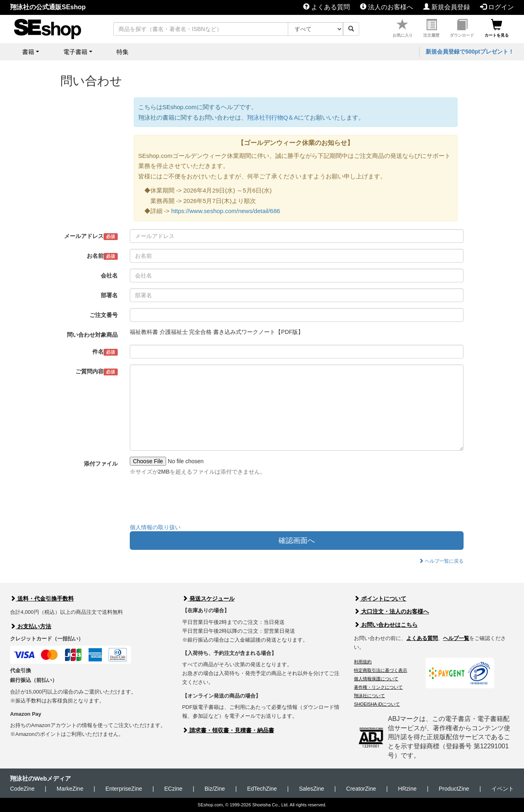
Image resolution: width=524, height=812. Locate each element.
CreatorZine (361, 789)
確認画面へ (297, 541)
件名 (105, 352)
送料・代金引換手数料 (42, 599)
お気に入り (403, 28)
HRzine (408, 789)
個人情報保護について (376, 679)
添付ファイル (101, 464)
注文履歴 (431, 28)
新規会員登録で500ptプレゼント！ (470, 52)
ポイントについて (380, 599)
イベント (503, 789)
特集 (123, 52)
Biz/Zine (215, 789)
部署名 (109, 295)
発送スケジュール (208, 599)
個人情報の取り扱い (155, 527)
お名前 (102, 256)
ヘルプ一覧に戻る (441, 561)
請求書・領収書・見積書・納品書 (228, 730)
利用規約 (363, 662)
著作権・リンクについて (378, 687)
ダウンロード (462, 28)
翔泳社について (369, 696)
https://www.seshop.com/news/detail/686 (226, 211)
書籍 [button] (28, 52)
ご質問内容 (97, 372)
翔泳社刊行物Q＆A (273, 117)
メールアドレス (91, 236)
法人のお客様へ (387, 7)
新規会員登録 (447, 7)
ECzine (173, 789)
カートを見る (497, 28)
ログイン (497, 7)
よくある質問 (326, 7)
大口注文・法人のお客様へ (391, 611)
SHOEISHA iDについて (377, 704)
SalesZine (312, 789)
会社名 (109, 275)
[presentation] (191, 501)
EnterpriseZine (124, 789)
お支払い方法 (31, 626)
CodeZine (22, 789)
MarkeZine (70, 789)
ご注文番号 (104, 315)
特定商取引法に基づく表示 (381, 670)
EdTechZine (262, 789)
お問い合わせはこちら (386, 625)
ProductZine (454, 789)
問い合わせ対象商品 (92, 335)
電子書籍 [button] (75, 52)
